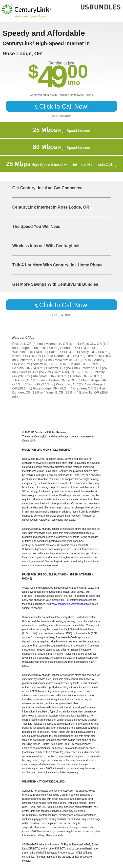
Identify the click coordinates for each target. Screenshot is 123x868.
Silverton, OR (22, 380)
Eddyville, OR (89, 392)
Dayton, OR (78, 364)
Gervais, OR (22, 368)
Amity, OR (88, 352)
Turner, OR (94, 356)
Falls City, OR (92, 344)
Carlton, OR (79, 376)
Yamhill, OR (55, 392)
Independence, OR (33, 348)
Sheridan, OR (70, 348)
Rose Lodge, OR (45, 388)
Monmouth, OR (57, 344)
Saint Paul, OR (65, 372)
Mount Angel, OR (94, 380)
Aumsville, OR (43, 364)
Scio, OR (34, 384)
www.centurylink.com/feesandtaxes (71, 604)
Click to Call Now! (61, 106)
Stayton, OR (57, 380)
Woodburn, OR (67, 384)
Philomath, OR (44, 376)
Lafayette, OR (91, 368)
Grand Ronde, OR (57, 356)
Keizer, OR (20, 356)
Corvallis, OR (28, 372)
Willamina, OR (23, 352)
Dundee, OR (22, 392)
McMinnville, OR (67, 360)
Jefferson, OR (29, 360)
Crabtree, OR (83, 388)
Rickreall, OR (22, 344)
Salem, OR (57, 352)
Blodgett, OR (55, 368)
